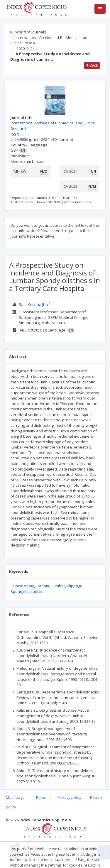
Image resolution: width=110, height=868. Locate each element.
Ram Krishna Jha (33, 304)
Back (92, 65)
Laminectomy (22, 586)
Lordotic (43, 586)
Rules (41, 797)
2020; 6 (25, 48)
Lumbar (58, 586)
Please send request (59, 231)
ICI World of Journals (28, 32)
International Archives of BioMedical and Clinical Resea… (49, 40)
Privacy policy (70, 797)
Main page (15, 797)
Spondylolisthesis (26, 591)
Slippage (75, 586)
